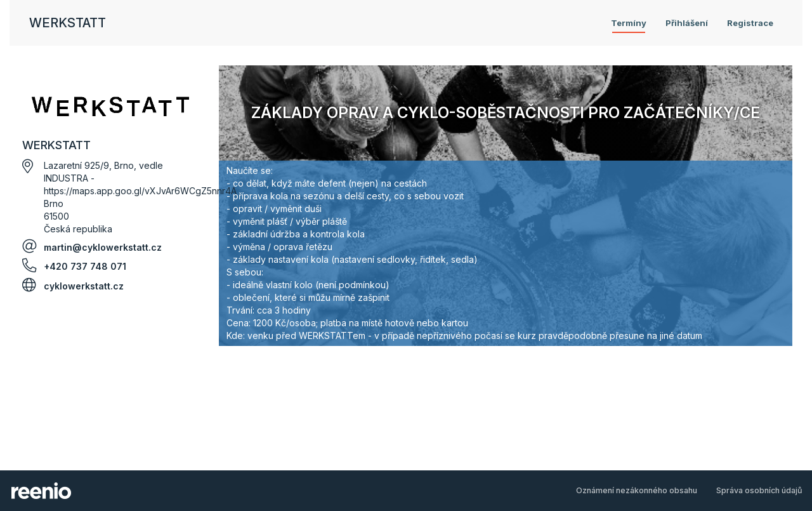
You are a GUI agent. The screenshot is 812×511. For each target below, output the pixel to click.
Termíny (629, 23)
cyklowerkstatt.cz (84, 286)
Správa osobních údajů (759, 490)
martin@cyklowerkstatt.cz (103, 247)
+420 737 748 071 (85, 266)
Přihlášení (687, 23)
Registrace (750, 23)
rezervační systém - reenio (41, 491)
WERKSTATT (68, 23)
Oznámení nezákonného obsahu (637, 490)
